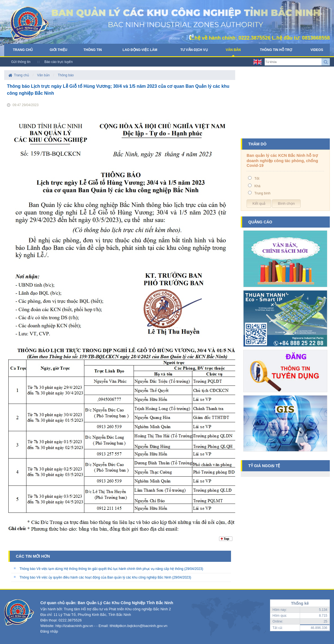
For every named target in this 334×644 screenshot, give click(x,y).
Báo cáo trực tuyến (58, 62)
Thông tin (93, 50)
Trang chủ (23, 50)
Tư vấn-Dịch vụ (194, 50)
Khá (257, 186)
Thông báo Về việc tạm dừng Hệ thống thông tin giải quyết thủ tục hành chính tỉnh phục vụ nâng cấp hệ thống (101, 569)
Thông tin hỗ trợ (276, 50)
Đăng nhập (49, 631)
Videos (317, 50)
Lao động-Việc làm (140, 50)
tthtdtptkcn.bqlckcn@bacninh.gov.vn (138, 626)
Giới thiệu (58, 50)
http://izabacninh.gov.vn (74, 626)
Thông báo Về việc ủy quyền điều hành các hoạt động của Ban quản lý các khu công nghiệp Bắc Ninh (95, 577)
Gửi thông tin (21, 62)
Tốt (257, 179)
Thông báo (66, 75)
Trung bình (262, 193)
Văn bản (233, 50)
